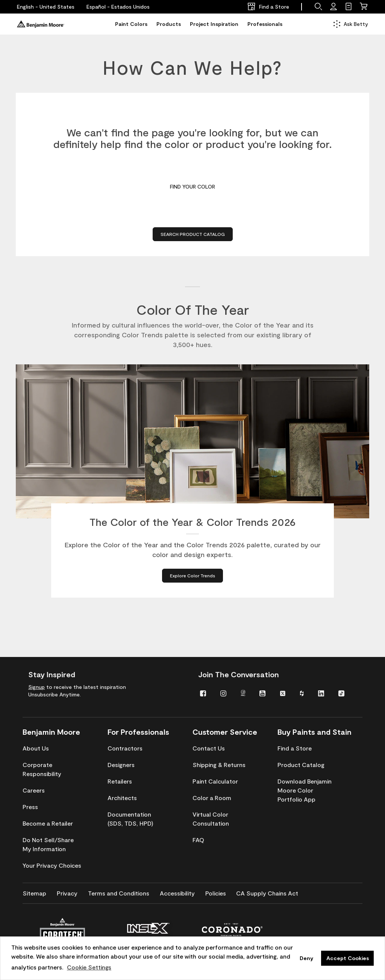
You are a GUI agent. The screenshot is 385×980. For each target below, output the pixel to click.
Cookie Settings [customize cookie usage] (89, 967)
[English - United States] (46, 7)
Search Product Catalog (193, 234)
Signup (36, 687)
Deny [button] (306, 958)
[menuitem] (205, 693)
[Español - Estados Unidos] (118, 7)
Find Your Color (192, 186)
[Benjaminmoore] (41, 24)
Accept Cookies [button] (348, 958)
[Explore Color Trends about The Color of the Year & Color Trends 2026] (192, 578)
